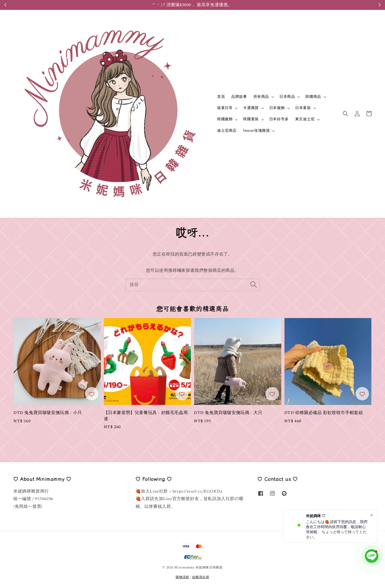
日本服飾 (277, 108)
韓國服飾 (225, 119)
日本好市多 (279, 119)
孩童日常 (225, 108)
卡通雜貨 (251, 108)
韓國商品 (313, 97)
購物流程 (182, 577)
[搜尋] (253, 285)
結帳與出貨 (201, 577)
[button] (345, 114)
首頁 (221, 97)
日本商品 (287, 97)
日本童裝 (303, 108)
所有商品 (261, 97)
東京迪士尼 (305, 119)
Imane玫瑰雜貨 (256, 131)
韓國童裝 (251, 119)
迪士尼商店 (227, 131)
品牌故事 (239, 97)
